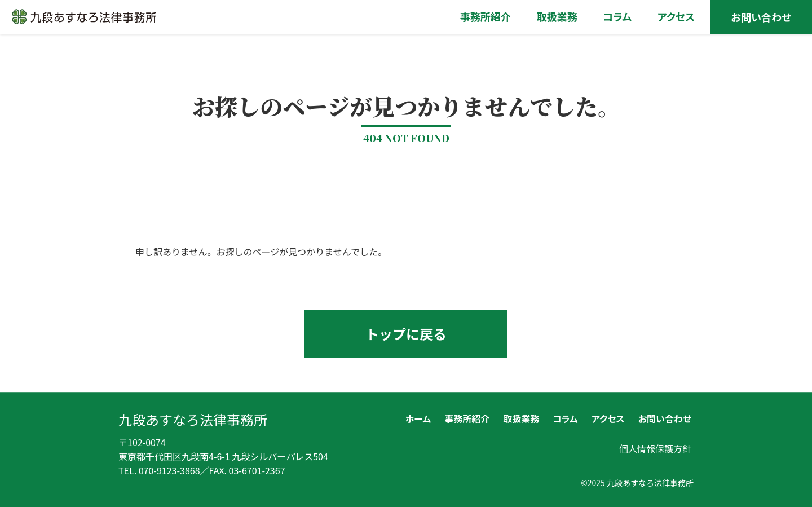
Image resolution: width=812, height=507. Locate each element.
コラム (565, 418)
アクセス (608, 418)
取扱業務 (521, 418)
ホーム (418, 418)
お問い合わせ (665, 418)
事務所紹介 (467, 418)
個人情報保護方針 (655, 448)
